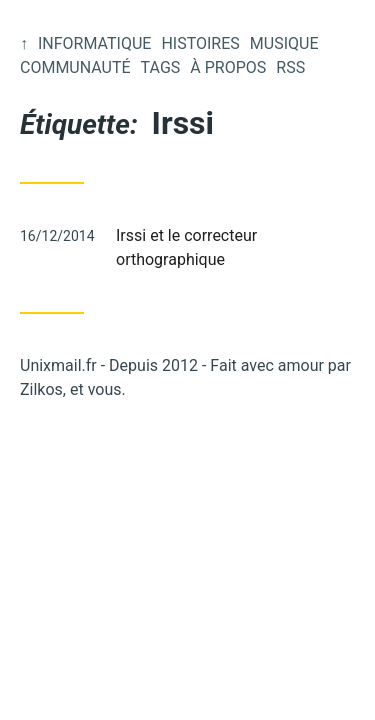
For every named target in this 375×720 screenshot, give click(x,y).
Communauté (75, 67)
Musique (284, 43)
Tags (161, 67)
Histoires (200, 43)
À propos (228, 67)
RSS (290, 67)
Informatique (94, 43)
